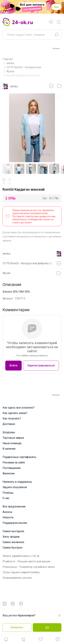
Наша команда (12, 443)
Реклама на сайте (14, 462)
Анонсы (8, 512)
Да (47, 627)
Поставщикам (12, 468)
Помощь (8, 493)
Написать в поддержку (17, 482)
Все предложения (14, 506)
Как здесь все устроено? (19, 408)
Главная (8, 59)
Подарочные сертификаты (19, 457)
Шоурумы (9, 432)
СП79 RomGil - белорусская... (24, 67)
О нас (6, 498)
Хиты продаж (11, 537)
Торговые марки (13, 438)
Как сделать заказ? (15, 413)
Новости (8, 517)
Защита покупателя (15, 487)
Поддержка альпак (15, 523)
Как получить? (12, 419)
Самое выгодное (13, 531)
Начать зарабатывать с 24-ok (21, 556)
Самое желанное (13, 542)
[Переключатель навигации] (59, 22)
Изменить (17, 627)
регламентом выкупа (16, 236)
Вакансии (9, 473)
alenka (10, 63)
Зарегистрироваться (41, 365)
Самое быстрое (12, 548)
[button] (6, 640)
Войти (13, 365)
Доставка (9, 424)
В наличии (9, 449)
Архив (10, 71)
